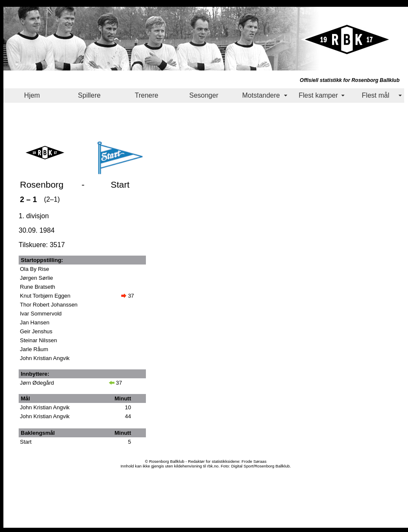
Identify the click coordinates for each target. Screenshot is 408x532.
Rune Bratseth (38, 287)
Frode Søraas (254, 461)
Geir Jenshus (36, 331)
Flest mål (376, 95)
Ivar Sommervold (41, 314)
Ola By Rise (35, 269)
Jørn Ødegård (37, 383)
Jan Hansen (35, 322)
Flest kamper (318, 95)
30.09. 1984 (37, 230)
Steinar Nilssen (38, 340)
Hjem (32, 95)
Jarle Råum (34, 349)
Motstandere (261, 95)
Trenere (147, 95)
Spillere (89, 95)
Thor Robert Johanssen (49, 305)
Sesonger (204, 95)
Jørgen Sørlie (36, 278)
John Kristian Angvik (45, 358)
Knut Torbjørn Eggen (45, 296)
